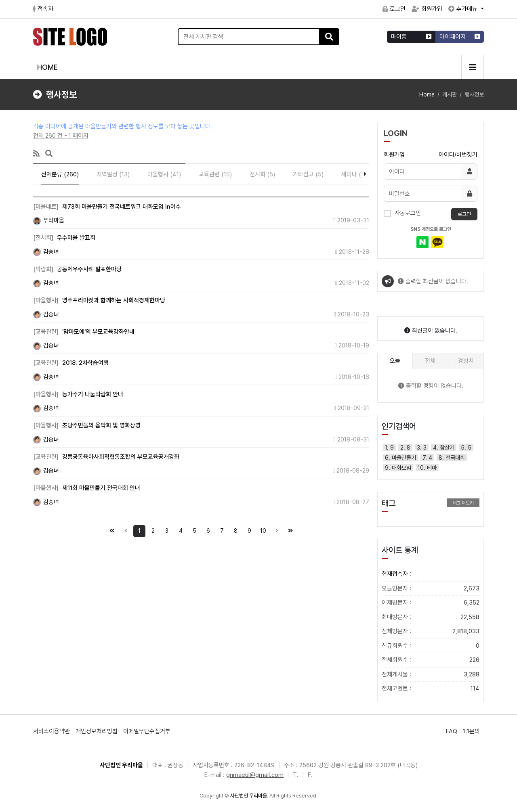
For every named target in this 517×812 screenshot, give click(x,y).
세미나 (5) (354, 174)
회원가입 (427, 9)
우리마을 (49, 220)
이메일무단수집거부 (147, 731)
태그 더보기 (463, 503)
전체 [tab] (430, 361)
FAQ (452, 731)
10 (262, 529)
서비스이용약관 (51, 731)
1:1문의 (471, 731)
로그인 (394, 9)
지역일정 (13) (113, 174)
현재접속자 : (396, 574)
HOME (47, 67)
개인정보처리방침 (97, 731)
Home (427, 94)
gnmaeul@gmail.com (255, 775)
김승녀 (46, 252)
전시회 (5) (262, 174)
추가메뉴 (464, 9)
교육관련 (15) (215, 174)
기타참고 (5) (308, 174)
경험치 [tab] (466, 361)
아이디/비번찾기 (458, 155)
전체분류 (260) (60, 174)
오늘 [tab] (395, 361)
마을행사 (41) (164, 174)
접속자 (43, 9)
